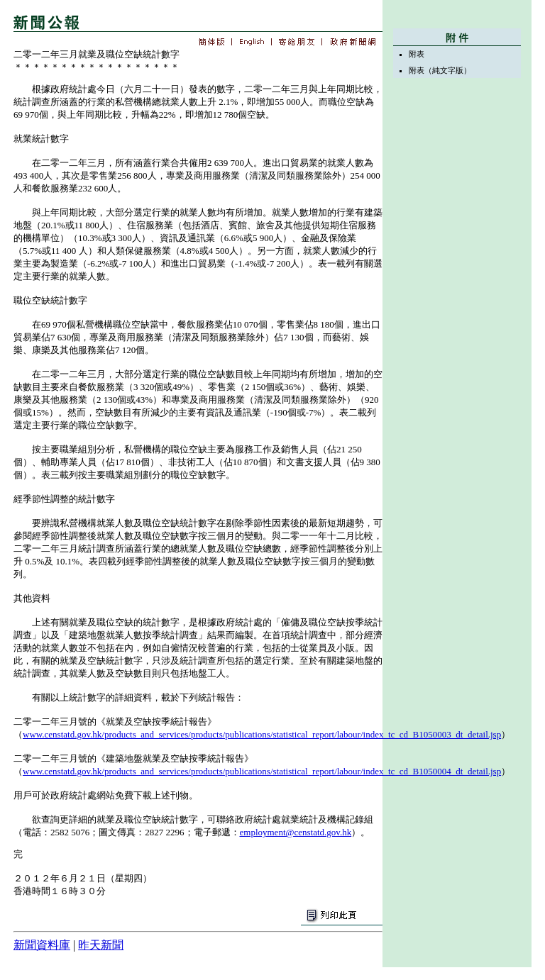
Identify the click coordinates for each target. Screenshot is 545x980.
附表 (417, 54)
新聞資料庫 (42, 945)
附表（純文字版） (440, 70)
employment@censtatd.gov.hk (296, 832)
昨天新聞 (101, 945)
